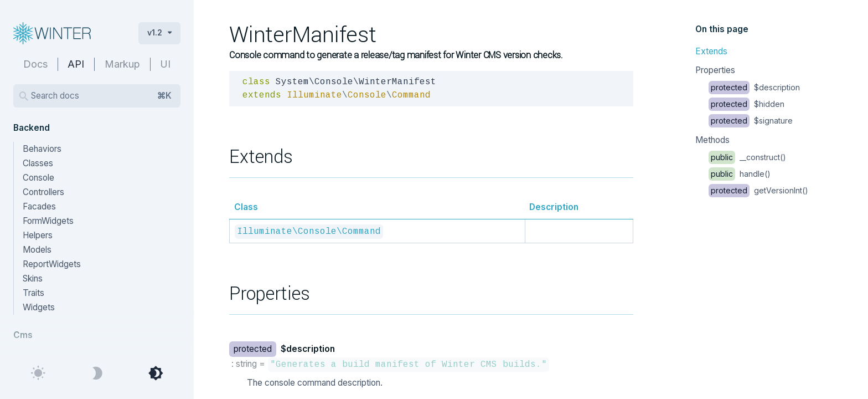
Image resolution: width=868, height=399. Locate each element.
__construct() (747, 157)
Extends (711, 51)
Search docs (101, 96)
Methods (712, 140)
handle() (740, 174)
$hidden (746, 104)
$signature (751, 121)
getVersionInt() (758, 190)
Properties (715, 70)
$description (754, 87)
